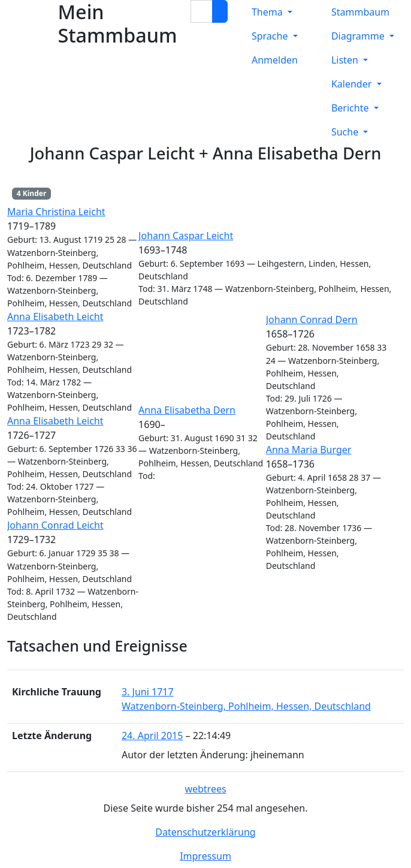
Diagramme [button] (359, 36)
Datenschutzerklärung (205, 832)
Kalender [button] (353, 84)
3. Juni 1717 (148, 692)
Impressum (205, 856)
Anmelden (275, 60)
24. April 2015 (152, 736)
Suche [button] (346, 132)
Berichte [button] (351, 108)
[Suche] (220, 11)
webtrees (205, 789)
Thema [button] (268, 12)
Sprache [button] (271, 36)
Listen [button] (346, 60)
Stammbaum (360, 12)
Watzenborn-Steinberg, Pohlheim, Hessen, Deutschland (246, 706)
